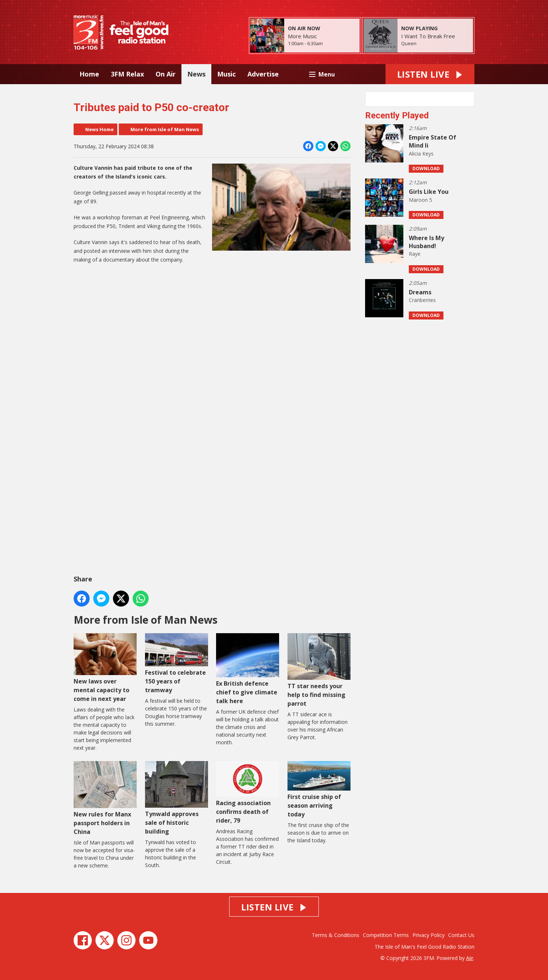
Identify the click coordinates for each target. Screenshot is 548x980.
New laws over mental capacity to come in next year (105, 668)
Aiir (470, 958)
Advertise (263, 74)
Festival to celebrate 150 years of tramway (177, 664)
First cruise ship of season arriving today (319, 790)
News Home (99, 129)
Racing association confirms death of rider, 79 (248, 793)
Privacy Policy (428, 935)
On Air (166, 74)
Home (89, 74)
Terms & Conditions (336, 935)
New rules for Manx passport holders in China (105, 798)
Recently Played (397, 115)
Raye (415, 254)
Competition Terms (386, 935)
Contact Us (461, 935)
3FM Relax (127, 74)
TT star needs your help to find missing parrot (319, 670)
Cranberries (422, 300)
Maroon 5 (420, 200)
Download (426, 168)
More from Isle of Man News (165, 129)
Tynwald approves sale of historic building (177, 798)
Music (226, 74)
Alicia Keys (421, 154)
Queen (409, 43)
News (196, 74)
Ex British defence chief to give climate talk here (248, 669)
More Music (302, 36)
